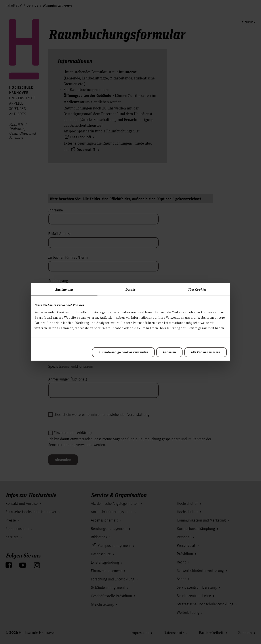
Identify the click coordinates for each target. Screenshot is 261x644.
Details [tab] (130, 289)
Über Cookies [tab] (197, 289)
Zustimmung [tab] (64, 289)
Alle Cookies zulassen (206, 352)
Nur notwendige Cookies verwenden (123, 352)
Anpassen (169, 352)
